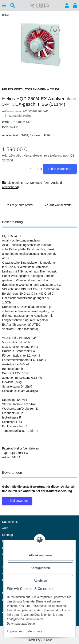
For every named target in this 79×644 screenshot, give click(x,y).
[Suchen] (13, 6)
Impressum (14, 631)
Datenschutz (34, 631)
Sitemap (7, 535)
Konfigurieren (40, 568)
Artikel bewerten (17, 501)
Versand (7, 160)
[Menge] (19, 169)
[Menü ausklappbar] (4, 6)
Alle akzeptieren (40, 555)
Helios (27, 116)
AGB (5, 528)
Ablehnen (40, 581)
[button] (67, 6)
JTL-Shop (47, 640)
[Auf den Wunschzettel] (55, 30)
